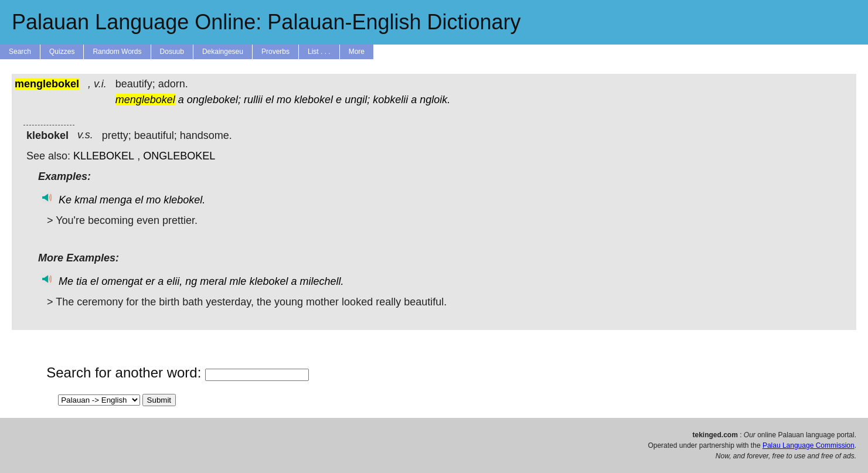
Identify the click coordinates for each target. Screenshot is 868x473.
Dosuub (172, 52)
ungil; (357, 100)
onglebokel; (214, 100)
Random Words (117, 52)
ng (191, 281)
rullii (253, 100)
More (357, 52)
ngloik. (435, 100)
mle (238, 281)
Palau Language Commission (809, 445)
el (270, 100)
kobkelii (390, 100)
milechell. (322, 281)
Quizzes (62, 52)
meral (213, 281)
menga (116, 200)
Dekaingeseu (223, 52)
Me (66, 281)
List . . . (319, 52)
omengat (122, 281)
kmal (86, 200)
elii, (174, 281)
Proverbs (275, 52)
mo (284, 100)
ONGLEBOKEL (179, 156)
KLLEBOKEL (104, 156)
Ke (65, 200)
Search (20, 52)
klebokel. (184, 200)
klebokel (314, 100)
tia (82, 281)
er (150, 281)
